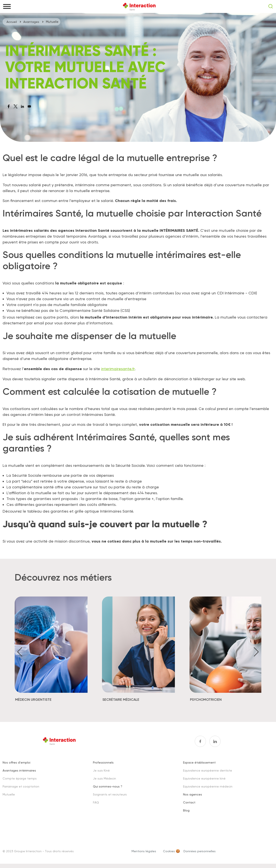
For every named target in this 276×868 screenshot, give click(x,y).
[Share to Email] (29, 106)
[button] (20, 652)
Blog (186, 810)
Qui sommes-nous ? (108, 786)
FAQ (96, 802)
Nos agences (193, 794)
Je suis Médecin (104, 778)
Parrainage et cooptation (21, 786)
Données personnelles (200, 851)
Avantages (31, 22)
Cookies (169, 851)
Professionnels (103, 762)
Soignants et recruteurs (110, 794)
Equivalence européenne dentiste (208, 770)
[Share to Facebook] (9, 106)
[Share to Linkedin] (22, 106)
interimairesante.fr (118, 369)
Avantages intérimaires (19, 770)
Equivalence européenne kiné (204, 778)
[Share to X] (16, 106)
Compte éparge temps (20, 778)
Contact (189, 802)
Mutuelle (9, 794)
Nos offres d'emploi (16, 762)
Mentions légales (144, 851)
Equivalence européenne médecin (208, 786)
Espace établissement (199, 762)
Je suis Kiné (101, 770)
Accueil (12, 22)
